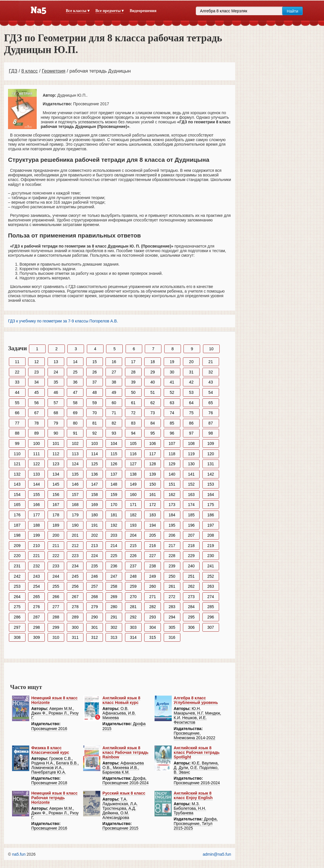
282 (153, 607)
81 (95, 423)
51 (153, 392)
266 (56, 597)
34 (36, 382)
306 (191, 627)
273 (191, 597)
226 (133, 556)
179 (75, 515)
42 (191, 382)
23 (36, 372)
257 (94, 586)
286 (17, 617)
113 (75, 454)
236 (114, 566)
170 (114, 505)
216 (153, 546)
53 (191, 392)
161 (153, 495)
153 (211, 484)
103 (94, 443)
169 (94, 505)
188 (37, 525)
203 (114, 535)
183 (153, 515)
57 (56, 403)
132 (17, 474)
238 (153, 566)
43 (211, 382)
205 (153, 535)
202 (94, 535)
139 (153, 474)
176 (17, 515)
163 (191, 495)
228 (172, 556)
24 (56, 372)
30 (172, 372)
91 (75, 433)
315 (153, 637)
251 (191, 576)
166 (37, 505)
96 (172, 433)
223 (75, 556)
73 (153, 413)
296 (211, 617)
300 (75, 627)
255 (56, 586)
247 (114, 576)
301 (94, 627)
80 (75, 423)
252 (211, 576)
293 (153, 617)
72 (133, 413)
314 (133, 637)
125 (94, 464)
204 (133, 535)
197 (211, 525)
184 (172, 515)
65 (211, 403)
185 (191, 515)
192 (114, 525)
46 (56, 392)
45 (36, 392)
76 (211, 413)
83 (133, 423)
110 (17, 454)
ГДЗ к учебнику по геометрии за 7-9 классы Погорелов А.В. (63, 321)
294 (172, 617)
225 (114, 556)
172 (153, 505)
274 (211, 597)
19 (172, 362)
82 (114, 423)
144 (37, 484)
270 (133, 597)
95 (153, 433)
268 (94, 597)
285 (211, 607)
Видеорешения (143, 11)
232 (37, 566)
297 (17, 627)
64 (191, 403)
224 (94, 556)
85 (172, 423)
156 (56, 495)
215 (133, 546)
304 (153, 627)
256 (75, 586)
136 (94, 474)
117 (153, 454)
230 (211, 556)
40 (153, 382)
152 (191, 484)
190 (75, 525)
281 (133, 607)
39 (133, 382)
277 (56, 607)
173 (172, 505)
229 (191, 556)
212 (75, 546)
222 (56, 556)
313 (114, 637)
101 (56, 443)
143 (17, 484)
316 (172, 637)
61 (133, 403)
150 (153, 484)
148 (114, 484)
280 (114, 607)
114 (94, 454)
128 (153, 464)
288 (56, 617)
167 (56, 505)
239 (172, 566)
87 (211, 423)
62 (153, 403)
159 (114, 495)
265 (37, 597)
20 (191, 362)
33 (17, 382)
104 (114, 443)
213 (94, 546)
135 (75, 474)
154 (17, 495)
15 (95, 362)
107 (172, 443)
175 (211, 505)
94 (133, 433)
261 (172, 586)
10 (211, 349)
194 (153, 525)
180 (94, 515)
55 (17, 403)
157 (75, 495)
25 (75, 372)
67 (36, 413)
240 (191, 566)
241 (211, 566)
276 (37, 607)
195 (172, 525)
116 (133, 454)
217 (172, 546)
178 (56, 515)
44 (17, 392)
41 (172, 382)
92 (95, 433)
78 (36, 423)
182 (133, 515)
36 (75, 382)
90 (56, 433)
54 (211, 392)
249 (153, 576)
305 (172, 627)
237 (133, 566)
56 (36, 403)
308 (17, 637)
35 (56, 382)
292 (133, 617)
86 (191, 423)
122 (37, 464)
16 (114, 362)
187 (17, 525)
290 (94, 617)
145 (56, 484)
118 (172, 454)
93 (114, 433)
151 (172, 484)
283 (172, 607)
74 (172, 413)
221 (37, 556)
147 (94, 484)
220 (17, 556)
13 (56, 362)
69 (75, 413)
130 (191, 464)
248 (133, 576)
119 (191, 454)
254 (37, 586)
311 (75, 637)
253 (17, 586)
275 (17, 607)
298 (37, 627)
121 (17, 464)
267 (75, 597)
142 (211, 474)
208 (211, 535)
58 (75, 403)
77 (17, 423)
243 (37, 576)
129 (172, 464)
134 (56, 474)
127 (133, 464)
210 (37, 546)
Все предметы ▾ (110, 11)
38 (114, 382)
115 (114, 454)
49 (114, 392)
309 (37, 637)
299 (56, 627)
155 (37, 495)
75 (191, 413)
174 (191, 505)
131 (211, 464)
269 (114, 597)
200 (56, 535)
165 (17, 505)
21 (211, 362)
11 (17, 362)
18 (153, 362)
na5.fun (19, 854)
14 (75, 362)
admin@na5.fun (217, 854)
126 (114, 464)
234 (75, 566)
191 (94, 525)
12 (36, 362)
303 (133, 627)
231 (17, 566)
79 (56, 423)
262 (191, 586)
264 (17, 597)
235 (94, 566)
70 (95, 413)
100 (37, 443)
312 (94, 637)
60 (114, 403)
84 (153, 423)
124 (75, 464)
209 (17, 546)
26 (95, 372)
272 (172, 597)
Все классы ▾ (78, 11)
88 (17, 433)
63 (172, 403)
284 (191, 607)
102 (75, 443)
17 (133, 362)
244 (56, 576)
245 (75, 576)
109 (211, 443)
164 (211, 495)
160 (133, 495)
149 (133, 484)
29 (153, 372)
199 (37, 535)
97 (191, 433)
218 (191, 546)
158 (94, 495)
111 (37, 454)
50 (133, 392)
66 (17, 413)
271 (153, 597)
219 (211, 546)
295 (191, 617)
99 (17, 443)
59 (95, 403)
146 (75, 484)
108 (191, 443)
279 (94, 607)
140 (172, 474)
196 (191, 525)
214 (114, 546)
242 (17, 576)
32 (211, 372)
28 (133, 372)
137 (114, 474)
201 (75, 535)
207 (191, 535)
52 (172, 392)
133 (37, 474)
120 (211, 454)
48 (95, 392)
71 (114, 413)
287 (37, 617)
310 (56, 637)
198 (17, 535)
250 (172, 576)
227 (153, 556)
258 (114, 586)
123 (56, 464)
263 (211, 586)
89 (36, 433)
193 (133, 525)
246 (94, 576)
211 (56, 546)
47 (75, 392)
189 (56, 525)
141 (191, 474)
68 (56, 413)
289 (75, 617)
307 (211, 627)
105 (133, 443)
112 (56, 454)
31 (191, 372)
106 (153, 443)
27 (114, 372)
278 (75, 607)
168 (75, 505)
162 (172, 495)
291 (114, 617)
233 (56, 566)
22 (17, 372)
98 (211, 433)
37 (95, 382)
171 (133, 505)
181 (114, 515)
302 (114, 627)
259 (133, 586)
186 (211, 515)
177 (37, 515)
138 (133, 474)
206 (172, 535)
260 (153, 586)
